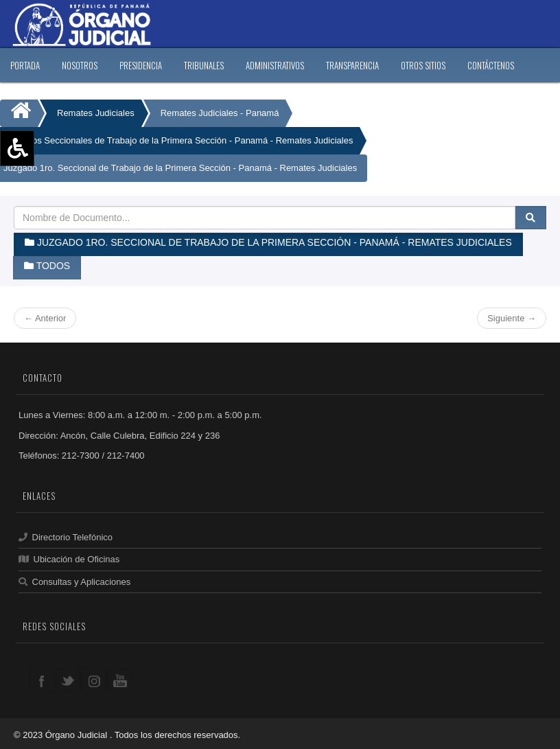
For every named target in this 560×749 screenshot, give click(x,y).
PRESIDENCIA (141, 65)
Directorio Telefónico (66, 537)
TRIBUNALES (204, 65)
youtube (120, 680)
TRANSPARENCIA (352, 65)
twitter (68, 680)
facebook (42, 680)
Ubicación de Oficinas (69, 559)
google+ (94, 680)
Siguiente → (512, 318)
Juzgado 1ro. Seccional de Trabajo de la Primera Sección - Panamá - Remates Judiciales (180, 168)
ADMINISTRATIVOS (275, 65)
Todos (47, 266)
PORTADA (25, 65)
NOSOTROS (80, 65)
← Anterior (45, 318)
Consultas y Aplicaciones (74, 582)
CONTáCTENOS (491, 65)
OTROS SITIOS (423, 65)
